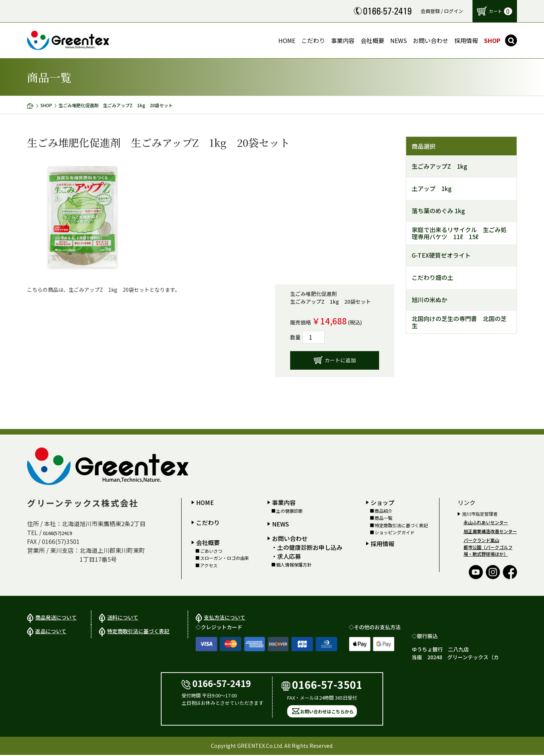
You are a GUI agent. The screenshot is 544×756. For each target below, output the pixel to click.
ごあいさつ (211, 551)
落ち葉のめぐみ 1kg (438, 211)
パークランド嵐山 (481, 540)
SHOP (46, 105)
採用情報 (382, 544)
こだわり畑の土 (432, 278)
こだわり (208, 522)
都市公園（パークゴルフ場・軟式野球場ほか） (488, 550)
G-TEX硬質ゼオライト (441, 255)
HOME (205, 502)
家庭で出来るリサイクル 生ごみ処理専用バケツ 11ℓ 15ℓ (459, 233)
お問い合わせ (290, 538)
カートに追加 (340, 360)
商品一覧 (384, 518)
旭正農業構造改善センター (490, 531)
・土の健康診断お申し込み (307, 547)
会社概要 (208, 542)
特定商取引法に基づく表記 (401, 525)
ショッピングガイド (395, 532)
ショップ (382, 502)
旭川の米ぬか (429, 300)
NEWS (281, 524)
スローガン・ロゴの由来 (225, 558)
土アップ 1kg (432, 189)
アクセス (209, 565)
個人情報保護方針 (294, 565)
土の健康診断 (289, 511)
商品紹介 (384, 511)
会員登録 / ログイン (442, 11)
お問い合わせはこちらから (327, 712)
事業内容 (284, 502)
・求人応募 (286, 556)
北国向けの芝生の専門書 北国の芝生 (459, 322)
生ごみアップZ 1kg (439, 166)
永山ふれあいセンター (486, 522)
